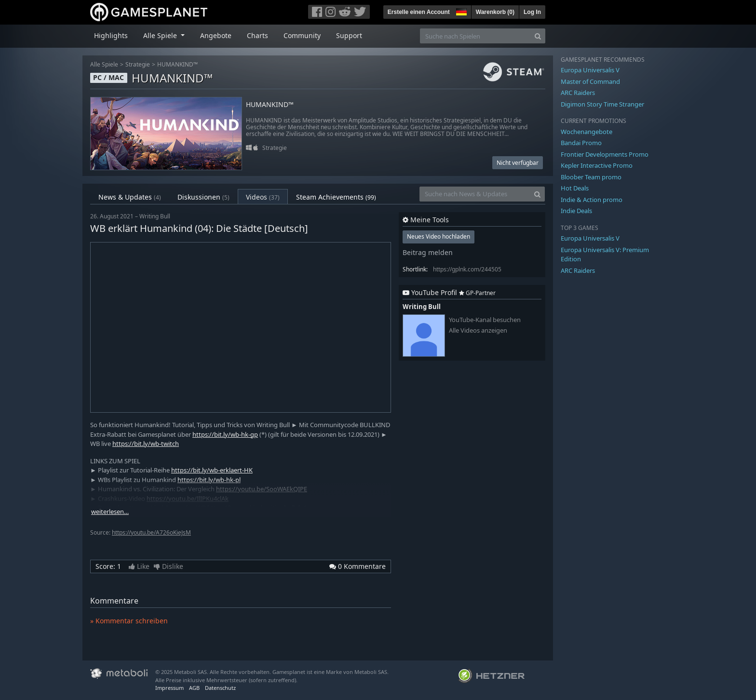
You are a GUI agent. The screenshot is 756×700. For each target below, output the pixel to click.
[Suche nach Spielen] (475, 36)
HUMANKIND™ (177, 64)
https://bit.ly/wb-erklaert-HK (212, 470)
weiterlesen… (110, 512)
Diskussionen (203, 197)
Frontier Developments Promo (605, 154)
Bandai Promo (581, 143)
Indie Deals (576, 211)
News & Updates (130, 197)
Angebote (216, 35)
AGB (194, 688)
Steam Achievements (336, 197)
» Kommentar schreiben (129, 621)
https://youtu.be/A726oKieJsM (151, 532)
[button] (460, 11)
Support (349, 35)
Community (302, 35)
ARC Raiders (578, 93)
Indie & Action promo (592, 200)
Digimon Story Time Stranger (602, 104)
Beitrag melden (428, 252)
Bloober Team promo (591, 177)
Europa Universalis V (590, 70)
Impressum (169, 688)
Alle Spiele (104, 64)
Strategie (138, 64)
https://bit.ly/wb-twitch (146, 444)
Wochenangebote (587, 132)
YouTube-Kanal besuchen (485, 320)
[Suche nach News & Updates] (475, 194)
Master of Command (590, 81)
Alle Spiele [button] (161, 35)
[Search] (538, 36)
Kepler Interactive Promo (597, 165)
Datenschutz (220, 688)
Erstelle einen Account (419, 12)
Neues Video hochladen (439, 236)
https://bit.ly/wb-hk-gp (225, 434)
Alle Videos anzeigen (478, 330)
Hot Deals (575, 188)
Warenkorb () (495, 12)
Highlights (111, 35)
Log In (532, 12)
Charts (257, 35)
